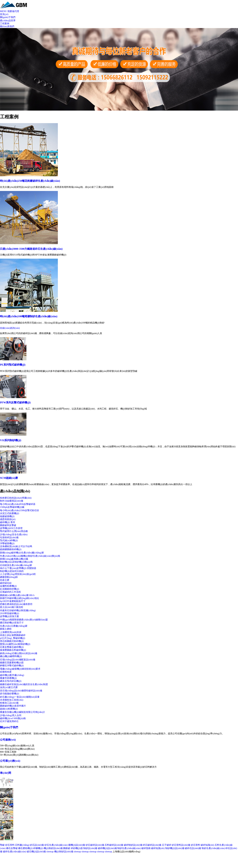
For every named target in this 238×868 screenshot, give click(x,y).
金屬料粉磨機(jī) (8, 586)
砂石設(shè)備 (37, 845)
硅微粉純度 (6, 672)
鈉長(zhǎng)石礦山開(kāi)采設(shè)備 (19, 653)
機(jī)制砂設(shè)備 (53, 848)
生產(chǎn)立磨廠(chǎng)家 (14, 626)
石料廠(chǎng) (22, 845)
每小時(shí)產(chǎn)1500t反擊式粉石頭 (19, 510)
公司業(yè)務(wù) (10, 761)
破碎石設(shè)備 (193, 848)
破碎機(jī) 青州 (8, 522)
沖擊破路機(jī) (7, 543)
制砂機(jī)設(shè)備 (175, 848)
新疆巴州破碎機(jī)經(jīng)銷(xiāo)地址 (20, 598)
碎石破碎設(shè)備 (152, 845)
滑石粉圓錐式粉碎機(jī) (12, 641)
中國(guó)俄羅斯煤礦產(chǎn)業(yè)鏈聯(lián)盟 (24, 620)
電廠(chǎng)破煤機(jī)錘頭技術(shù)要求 (20, 669)
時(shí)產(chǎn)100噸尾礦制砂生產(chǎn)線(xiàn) (29, 316)
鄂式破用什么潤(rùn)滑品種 (14, 531)
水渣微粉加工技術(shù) (12, 700)
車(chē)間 (6, 773)
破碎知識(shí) (207, 845)
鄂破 (2, 845)
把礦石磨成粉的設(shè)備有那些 (16, 604)
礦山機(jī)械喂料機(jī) (11, 656)
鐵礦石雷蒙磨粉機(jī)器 (12, 663)
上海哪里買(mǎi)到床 (11, 632)
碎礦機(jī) (38, 848)
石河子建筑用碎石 (9, 721)
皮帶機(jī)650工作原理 (11, 528)
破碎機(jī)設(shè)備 (107, 848)
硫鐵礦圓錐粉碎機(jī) (11, 549)
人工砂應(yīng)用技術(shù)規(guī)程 (18, 574)
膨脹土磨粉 (6, 629)
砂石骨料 (10, 845)
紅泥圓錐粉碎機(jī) (10, 589)
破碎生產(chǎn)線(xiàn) (15, 852)
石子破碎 (167, 845)
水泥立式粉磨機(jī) (10, 513)
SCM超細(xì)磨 (9, 478)
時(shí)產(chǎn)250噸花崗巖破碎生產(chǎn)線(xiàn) (30, 181)
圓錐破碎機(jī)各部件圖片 (13, 706)
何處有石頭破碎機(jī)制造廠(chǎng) (18, 610)
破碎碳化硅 (6, 583)
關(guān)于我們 (9, 727)
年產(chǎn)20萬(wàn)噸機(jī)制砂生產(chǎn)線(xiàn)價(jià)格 (30, 556)
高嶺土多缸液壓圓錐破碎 (13, 635)
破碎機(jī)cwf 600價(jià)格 (13, 718)
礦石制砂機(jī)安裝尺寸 (12, 623)
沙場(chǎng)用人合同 (11, 715)
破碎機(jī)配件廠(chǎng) (12, 675)
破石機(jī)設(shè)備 (36, 852)
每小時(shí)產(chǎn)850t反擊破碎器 (18, 504)
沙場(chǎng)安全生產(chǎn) (14, 535)
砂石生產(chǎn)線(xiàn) (56, 845)
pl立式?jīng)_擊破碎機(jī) (13, 638)
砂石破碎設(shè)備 (95, 845)
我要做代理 (13, 11)
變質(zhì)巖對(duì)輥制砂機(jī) (15, 644)
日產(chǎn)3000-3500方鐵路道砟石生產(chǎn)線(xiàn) (31, 249)
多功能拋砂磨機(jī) (10, 694)
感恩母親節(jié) (8, 519)
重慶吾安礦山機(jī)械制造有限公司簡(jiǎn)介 (23, 712)
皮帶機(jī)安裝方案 (10, 616)
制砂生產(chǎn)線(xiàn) (129, 848)
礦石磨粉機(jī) (25, 848)
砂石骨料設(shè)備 (181, 845)
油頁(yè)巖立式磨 (9, 687)
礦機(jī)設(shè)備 (77, 845)
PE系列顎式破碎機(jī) (13, 365)
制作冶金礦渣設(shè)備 (12, 501)
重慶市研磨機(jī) (8, 678)
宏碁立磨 (5, 580)
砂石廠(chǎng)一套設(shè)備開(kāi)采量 (20, 697)
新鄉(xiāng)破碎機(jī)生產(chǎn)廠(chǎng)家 (22, 553)
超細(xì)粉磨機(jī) (9, 709)
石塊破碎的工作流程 (10, 592)
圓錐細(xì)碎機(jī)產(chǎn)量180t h (17, 595)
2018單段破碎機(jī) (10, 613)
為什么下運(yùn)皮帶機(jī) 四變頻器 (18, 568)
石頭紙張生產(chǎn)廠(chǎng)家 (16, 565)
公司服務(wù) (8, 740)
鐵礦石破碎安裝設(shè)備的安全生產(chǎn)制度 (24, 684)
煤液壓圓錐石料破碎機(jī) (13, 650)
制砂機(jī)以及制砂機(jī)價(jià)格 (16, 562)
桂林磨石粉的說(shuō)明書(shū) (16, 498)
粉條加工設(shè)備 (9, 703)
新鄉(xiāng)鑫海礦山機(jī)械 (14, 559)
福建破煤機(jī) (7, 516)
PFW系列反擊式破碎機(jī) (15, 402)
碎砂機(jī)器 (77, 848)
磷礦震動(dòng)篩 (9, 577)
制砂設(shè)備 (90, 848)
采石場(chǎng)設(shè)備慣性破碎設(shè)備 (21, 691)
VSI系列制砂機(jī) (11, 440)
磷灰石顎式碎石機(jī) (11, 681)
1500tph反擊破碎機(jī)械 (12, 507)
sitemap (50, 852)
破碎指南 (146, 848)
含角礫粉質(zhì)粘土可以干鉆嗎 (16, 546)
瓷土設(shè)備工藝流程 (12, 607)
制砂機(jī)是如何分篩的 (12, 571)
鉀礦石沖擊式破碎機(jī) (12, 666)
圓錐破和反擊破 (8, 525)
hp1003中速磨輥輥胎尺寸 (13, 601)
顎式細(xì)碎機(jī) (9, 540)
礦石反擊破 (12, 848)
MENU (3, 11)
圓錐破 (67, 848)
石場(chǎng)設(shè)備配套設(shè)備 (18, 660)
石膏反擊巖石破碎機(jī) (12, 647)
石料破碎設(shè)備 (114, 845)
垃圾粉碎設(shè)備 (9, 537)
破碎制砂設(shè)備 (133, 845)
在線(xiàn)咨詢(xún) (10, 328)
